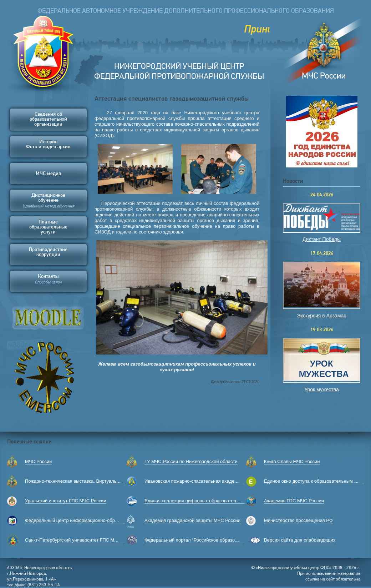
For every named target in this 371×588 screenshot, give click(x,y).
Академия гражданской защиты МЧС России (192, 520)
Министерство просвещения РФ (298, 520)
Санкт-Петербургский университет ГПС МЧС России (81, 540)
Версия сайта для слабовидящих (300, 540)
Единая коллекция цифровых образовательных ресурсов (206, 501)
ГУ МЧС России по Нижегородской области (191, 461)
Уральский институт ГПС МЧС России (66, 501)
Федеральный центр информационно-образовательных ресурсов (95, 520)
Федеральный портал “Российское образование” (197, 540)
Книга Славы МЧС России (292, 461)
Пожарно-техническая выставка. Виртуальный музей (82, 481)
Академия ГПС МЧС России (294, 501)
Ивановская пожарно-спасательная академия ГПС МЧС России (213, 481)
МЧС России (38, 461)
